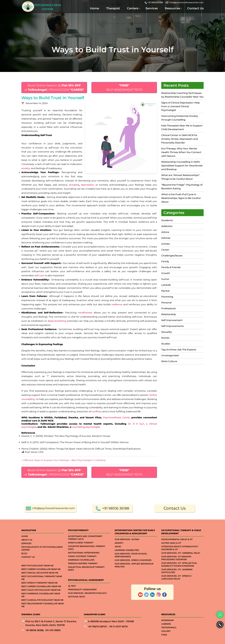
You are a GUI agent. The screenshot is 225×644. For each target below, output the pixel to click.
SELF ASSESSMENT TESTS (124, 88)
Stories (165, 338)
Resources (172, 8)
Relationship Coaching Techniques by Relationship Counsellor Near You (182, 95)
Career (165, 250)
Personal (166, 303)
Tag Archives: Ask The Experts (179, 350)
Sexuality (167, 332)
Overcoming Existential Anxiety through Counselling (180, 118)
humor (165, 279)
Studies (166, 344)
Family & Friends (171, 267)
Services (152, 8)
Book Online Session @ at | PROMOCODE (54, 88)
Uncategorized (170, 355)
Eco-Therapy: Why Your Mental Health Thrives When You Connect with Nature (181, 152)
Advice (165, 232)
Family (165, 261)
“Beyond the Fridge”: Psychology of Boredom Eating (182, 187)
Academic (167, 220)
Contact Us (195, 8)
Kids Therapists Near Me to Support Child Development (182, 127)
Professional (168, 308)
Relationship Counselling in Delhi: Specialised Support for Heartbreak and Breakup (182, 166)
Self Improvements (172, 326)
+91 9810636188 (155, 2)
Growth (166, 273)
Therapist (113, 8)
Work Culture (169, 361)
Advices (166, 238)
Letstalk (166, 285)
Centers (133, 8)
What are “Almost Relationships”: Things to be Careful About (181, 177)
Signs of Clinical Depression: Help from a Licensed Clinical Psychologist (181, 106)
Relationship (169, 314)
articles (166, 244)
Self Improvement (172, 320)
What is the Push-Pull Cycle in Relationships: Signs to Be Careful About (181, 198)
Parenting (167, 297)
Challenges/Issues (172, 256)
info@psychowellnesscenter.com (186, 2)
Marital (165, 291)
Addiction (167, 226)
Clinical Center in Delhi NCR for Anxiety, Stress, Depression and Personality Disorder (180, 139)
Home (95, 8)
